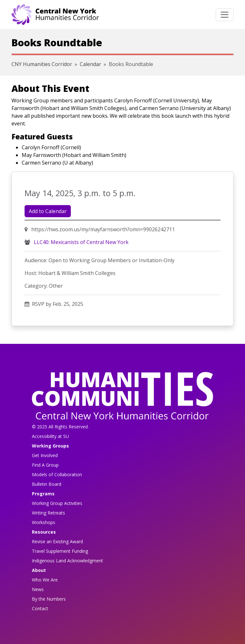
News (38, 589)
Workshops (44, 522)
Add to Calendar (48, 211)
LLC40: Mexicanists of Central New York (81, 242)
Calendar (90, 64)
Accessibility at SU (50, 436)
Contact (40, 608)
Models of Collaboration (57, 474)
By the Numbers (49, 599)
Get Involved (45, 455)
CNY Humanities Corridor (42, 64)
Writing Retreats (48, 513)
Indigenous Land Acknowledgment (67, 561)
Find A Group (45, 465)
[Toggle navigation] (225, 15)
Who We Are (45, 580)
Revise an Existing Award (57, 541)
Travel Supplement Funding (60, 551)
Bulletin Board (47, 484)
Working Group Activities (57, 503)
